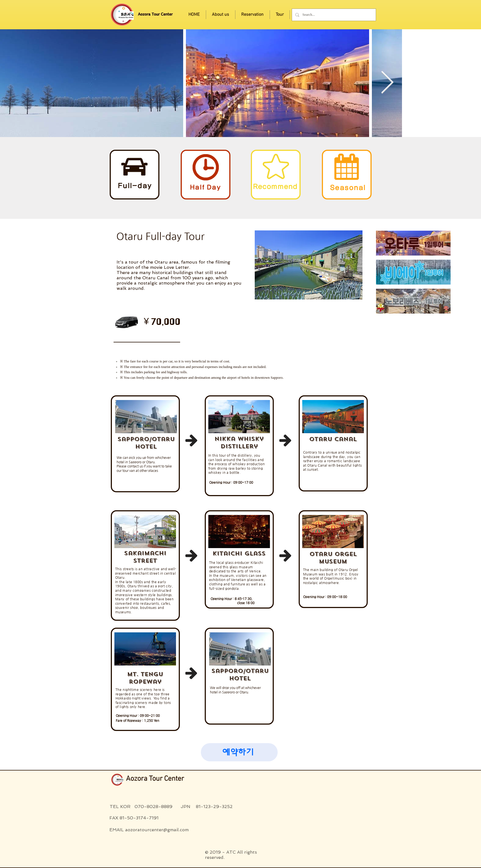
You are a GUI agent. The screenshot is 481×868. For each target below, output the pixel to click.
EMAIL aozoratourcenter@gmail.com (149, 830)
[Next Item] (387, 83)
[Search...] (333, 15)
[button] (239, 752)
